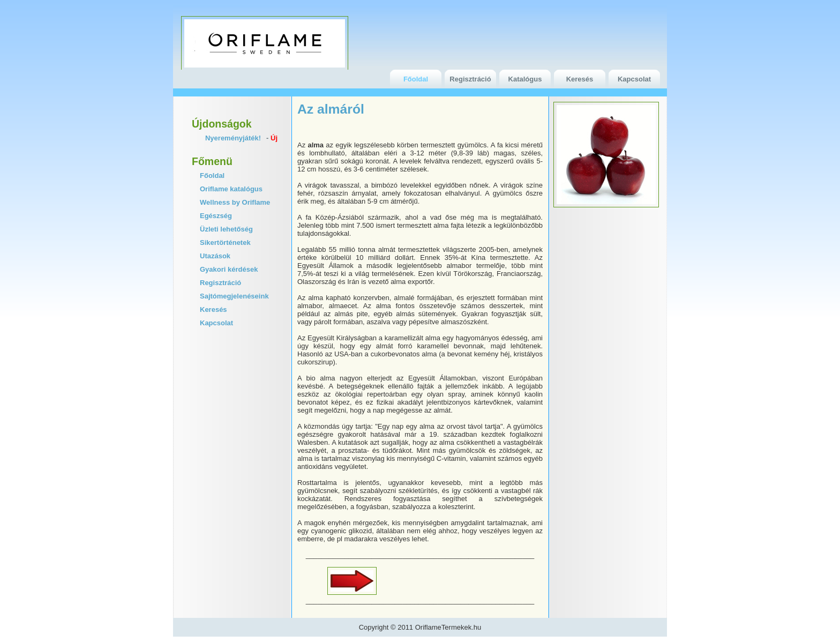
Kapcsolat (634, 79)
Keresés (580, 79)
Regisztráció (470, 79)
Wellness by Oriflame (235, 202)
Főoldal (416, 79)
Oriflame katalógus (231, 189)
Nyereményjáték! (233, 138)
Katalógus (525, 79)
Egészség (216, 216)
